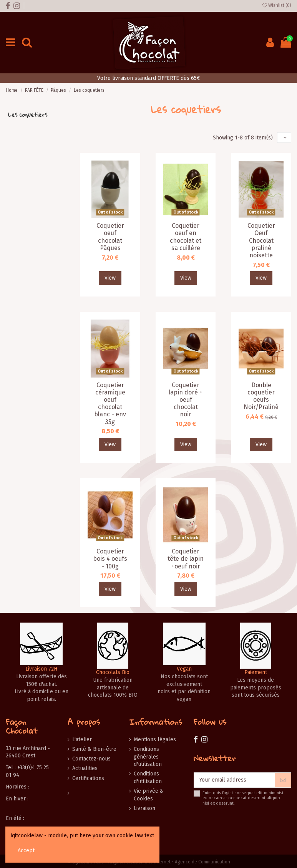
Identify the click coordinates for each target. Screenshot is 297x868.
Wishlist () (277, 5)
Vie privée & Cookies (149, 795)
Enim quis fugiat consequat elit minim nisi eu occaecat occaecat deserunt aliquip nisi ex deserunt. (243, 798)
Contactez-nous (91, 759)
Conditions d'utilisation (148, 778)
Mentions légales (155, 740)
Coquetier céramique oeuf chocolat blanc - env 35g (110, 403)
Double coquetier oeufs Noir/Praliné (261, 396)
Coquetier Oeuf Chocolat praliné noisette (261, 240)
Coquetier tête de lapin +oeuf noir (186, 559)
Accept (26, 851)
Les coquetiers (27, 114)
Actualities (85, 768)
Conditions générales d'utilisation (148, 757)
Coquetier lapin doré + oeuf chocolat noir (186, 400)
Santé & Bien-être (94, 749)
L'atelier (82, 740)
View (110, 278)
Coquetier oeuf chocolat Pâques (110, 237)
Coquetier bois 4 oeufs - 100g (110, 559)
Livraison (144, 808)
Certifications (88, 778)
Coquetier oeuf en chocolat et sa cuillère (186, 237)
